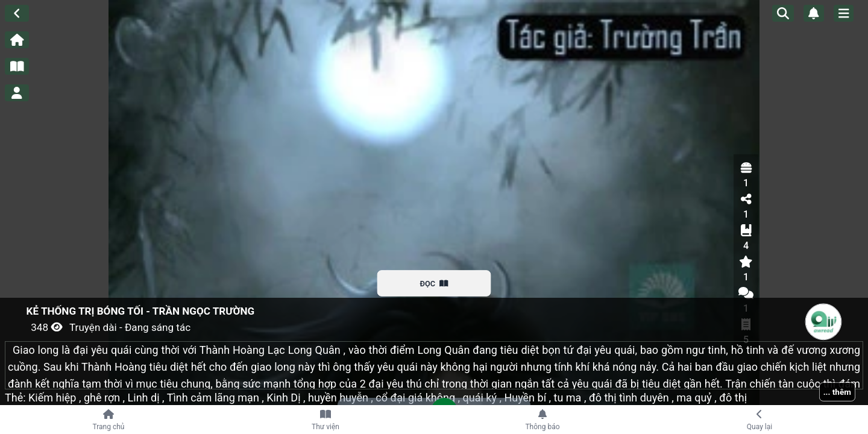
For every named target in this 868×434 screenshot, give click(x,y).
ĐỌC (434, 283)
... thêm (837, 392)
